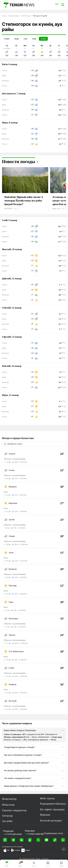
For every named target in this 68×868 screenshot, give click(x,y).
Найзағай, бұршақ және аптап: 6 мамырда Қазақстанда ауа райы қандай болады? (24, 201)
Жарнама (45, 815)
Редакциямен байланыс (53, 804)
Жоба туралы (47, 798)
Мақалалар (8, 805)
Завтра (16, 39)
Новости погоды (18, 162)
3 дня (25, 39)
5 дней (34, 39)
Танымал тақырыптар (14, 810)
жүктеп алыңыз (17, 847)
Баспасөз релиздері (51, 821)
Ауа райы (7, 821)
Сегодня (7, 39)
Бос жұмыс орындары (52, 809)
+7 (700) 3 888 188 (35, 834)
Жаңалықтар (9, 799)
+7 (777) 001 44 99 (14, 834)
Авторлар (7, 816)
